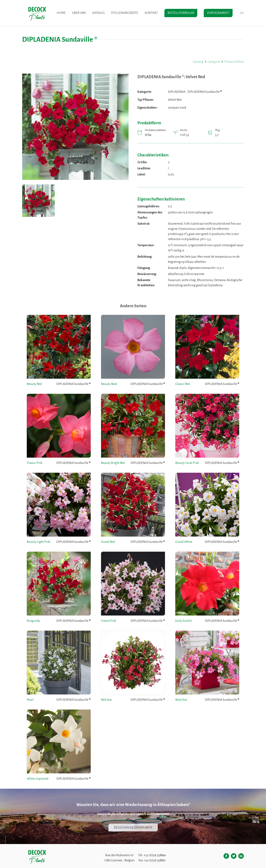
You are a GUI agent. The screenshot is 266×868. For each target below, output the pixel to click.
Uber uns (79, 13)
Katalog (99, 13)
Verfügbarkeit (218, 13)
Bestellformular (181, 13)
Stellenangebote (125, 13)
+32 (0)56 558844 (155, 855)
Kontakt (151, 13)
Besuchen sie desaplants (133, 827)
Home (61, 13)
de (242, 13)
